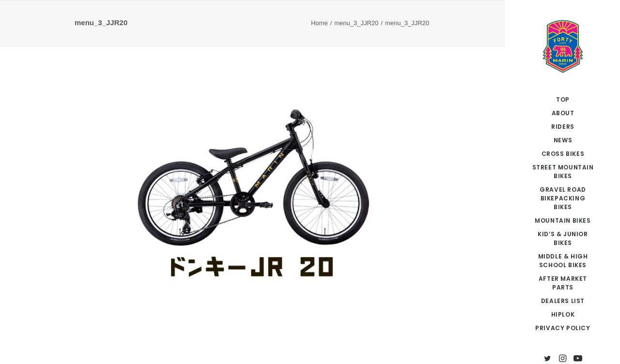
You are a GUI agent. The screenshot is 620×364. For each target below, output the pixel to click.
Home (319, 23)
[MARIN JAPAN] (563, 46)
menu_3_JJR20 (356, 23)
